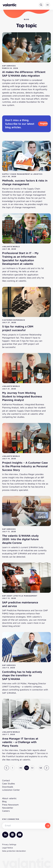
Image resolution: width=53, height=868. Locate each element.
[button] (48, 5)
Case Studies (8, 784)
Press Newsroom (10, 805)
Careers (6, 811)
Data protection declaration (14, 851)
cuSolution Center (11, 790)
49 (21, 768)
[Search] (41, 5)
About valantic (9, 798)
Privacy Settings (9, 844)
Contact (6, 780)
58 (41, 768)
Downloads (8, 787)
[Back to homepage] (10, 5)
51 (32, 768)
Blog (4, 801)
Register (44, 123)
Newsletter (8, 808)
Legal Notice (8, 848)
